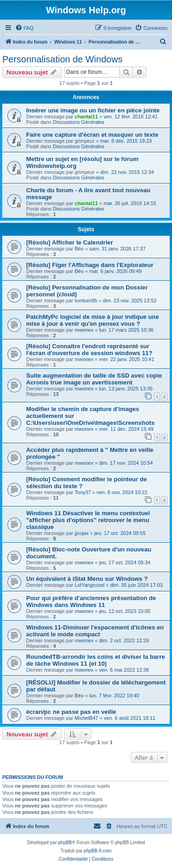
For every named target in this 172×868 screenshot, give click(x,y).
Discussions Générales (79, 122)
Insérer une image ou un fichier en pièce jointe (93, 110)
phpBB (65, 843)
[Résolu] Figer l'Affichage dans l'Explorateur (90, 265)
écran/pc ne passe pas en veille (71, 712)
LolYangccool (90, 585)
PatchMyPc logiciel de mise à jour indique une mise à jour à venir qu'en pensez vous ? (92, 320)
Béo (79, 249)
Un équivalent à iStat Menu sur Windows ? (87, 579)
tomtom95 (86, 300)
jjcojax (82, 533)
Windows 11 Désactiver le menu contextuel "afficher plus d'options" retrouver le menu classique (88, 520)
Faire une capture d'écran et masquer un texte (92, 135)
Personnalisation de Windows (62, 59)
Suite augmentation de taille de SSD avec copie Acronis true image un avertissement (94, 379)
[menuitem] (24, 28)
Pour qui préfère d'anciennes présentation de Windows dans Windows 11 (91, 601)
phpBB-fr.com (98, 851)
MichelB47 (86, 718)
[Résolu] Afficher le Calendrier (69, 242)
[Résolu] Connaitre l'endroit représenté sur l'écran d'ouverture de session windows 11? (89, 350)
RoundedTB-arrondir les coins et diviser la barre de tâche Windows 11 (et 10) (96, 660)
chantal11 (86, 117)
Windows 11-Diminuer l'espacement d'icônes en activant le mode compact (95, 631)
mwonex (84, 330)
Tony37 (83, 492)
